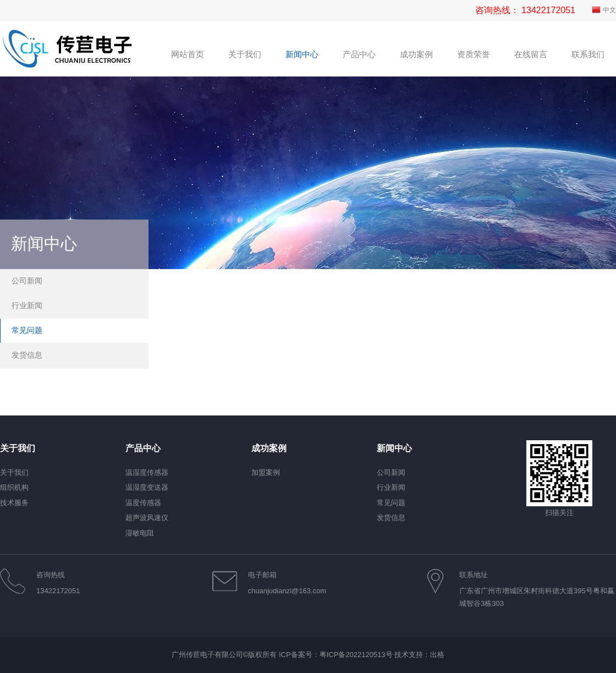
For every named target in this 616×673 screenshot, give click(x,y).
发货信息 (27, 355)
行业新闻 (27, 305)
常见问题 (27, 330)
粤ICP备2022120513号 (356, 655)
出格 (437, 655)
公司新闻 (27, 281)
